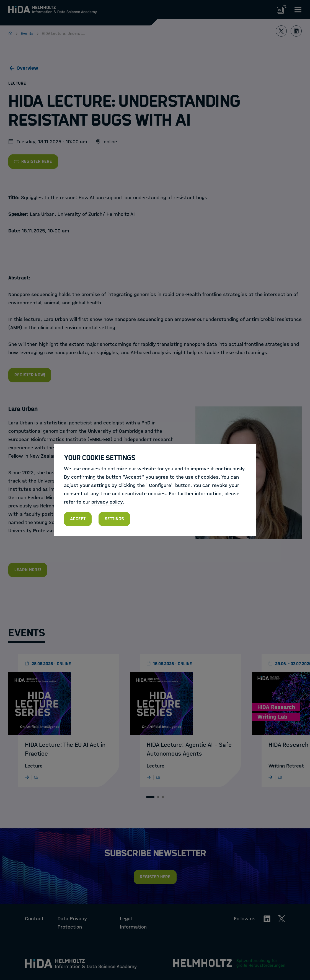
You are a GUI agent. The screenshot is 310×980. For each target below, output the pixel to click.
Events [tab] (27, 633)
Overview (27, 68)
